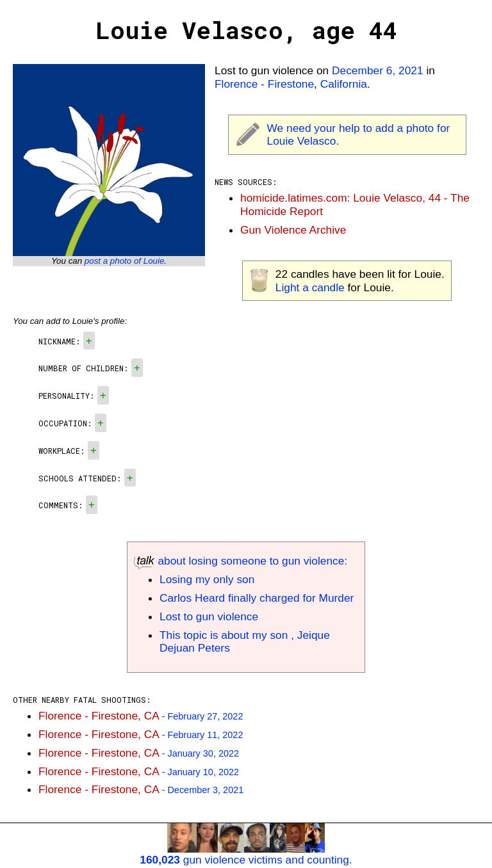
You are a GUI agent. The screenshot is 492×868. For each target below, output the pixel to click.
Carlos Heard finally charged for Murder (257, 598)
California (344, 84)
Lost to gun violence (209, 616)
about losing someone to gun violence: (241, 561)
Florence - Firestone (264, 84)
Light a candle (310, 287)
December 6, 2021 (378, 70)
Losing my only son (207, 579)
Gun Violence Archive (293, 230)
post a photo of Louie (125, 261)
